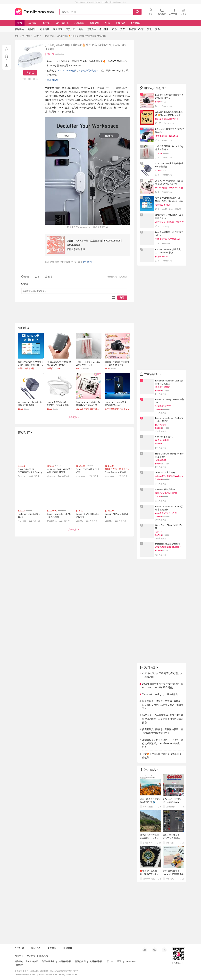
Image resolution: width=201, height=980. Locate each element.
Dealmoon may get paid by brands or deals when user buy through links (46, 974)
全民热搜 (95, 23)
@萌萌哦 (55, 262)
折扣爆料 (136, 23)
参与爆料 (87, 262)
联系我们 (35, 948)
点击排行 (33, 23)
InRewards (131, 961)
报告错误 (123, 277)
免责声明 (52, 948)
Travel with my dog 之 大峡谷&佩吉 (160, 694)
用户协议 (31, 956)
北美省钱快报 (32, 961)
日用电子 (37, 36)
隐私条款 (44, 956)
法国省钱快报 (65, 961)
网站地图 (19, 956)
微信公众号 (154, 950)
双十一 (110, 961)
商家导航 (79, 23)
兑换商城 (120, 23)
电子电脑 (26, 36)
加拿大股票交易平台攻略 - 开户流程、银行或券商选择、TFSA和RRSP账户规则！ (163, 743)
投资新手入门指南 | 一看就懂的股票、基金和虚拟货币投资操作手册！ (163, 731)
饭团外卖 (19, 965)
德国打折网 (80, 961)
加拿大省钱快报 (34, 11)
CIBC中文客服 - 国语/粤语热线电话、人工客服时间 (162, 675)
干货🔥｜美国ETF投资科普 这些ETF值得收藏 (162, 756)
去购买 (30, 73)
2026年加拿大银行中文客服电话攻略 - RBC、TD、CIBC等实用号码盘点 (163, 686)
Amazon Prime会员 (67, 71)
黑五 (119, 961)
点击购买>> (53, 80)
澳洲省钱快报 (96, 961)
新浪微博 (145, 950)
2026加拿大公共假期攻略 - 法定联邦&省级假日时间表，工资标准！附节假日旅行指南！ (163, 719)
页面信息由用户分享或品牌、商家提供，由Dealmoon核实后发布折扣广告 (47, 971)
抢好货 (47, 23)
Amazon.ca (112, 277)
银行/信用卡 (62, 23)
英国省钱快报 (48, 961)
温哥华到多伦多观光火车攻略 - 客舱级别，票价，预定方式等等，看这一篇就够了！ (163, 705)
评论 (122, 298)
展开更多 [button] (74, 417)
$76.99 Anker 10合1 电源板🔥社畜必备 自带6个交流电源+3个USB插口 (75, 36)
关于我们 (19, 948)
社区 (108, 23)
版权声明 (68, 948)
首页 (20, 23)
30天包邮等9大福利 (88, 71)
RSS (164, 950)
